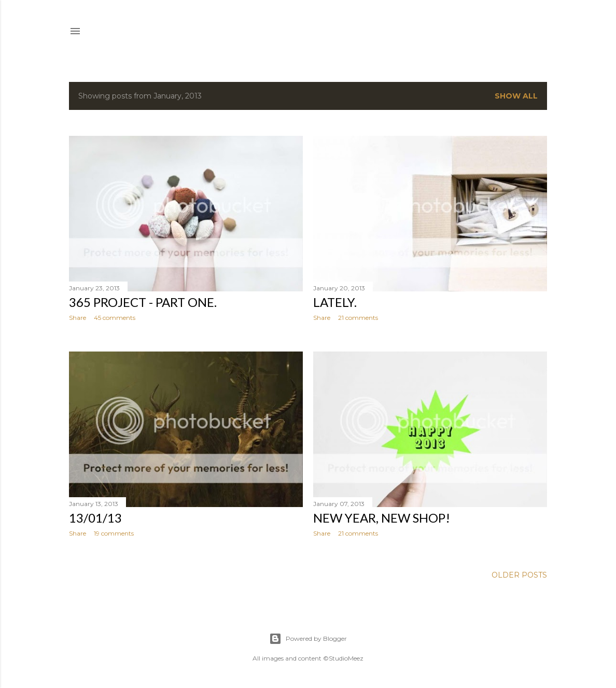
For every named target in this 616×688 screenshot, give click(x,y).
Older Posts (519, 575)
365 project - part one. (143, 302)
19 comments (114, 533)
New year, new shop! (382, 518)
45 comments (115, 318)
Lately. (335, 302)
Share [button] (78, 318)
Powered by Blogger (308, 639)
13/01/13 (95, 518)
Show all (516, 96)
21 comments (358, 318)
